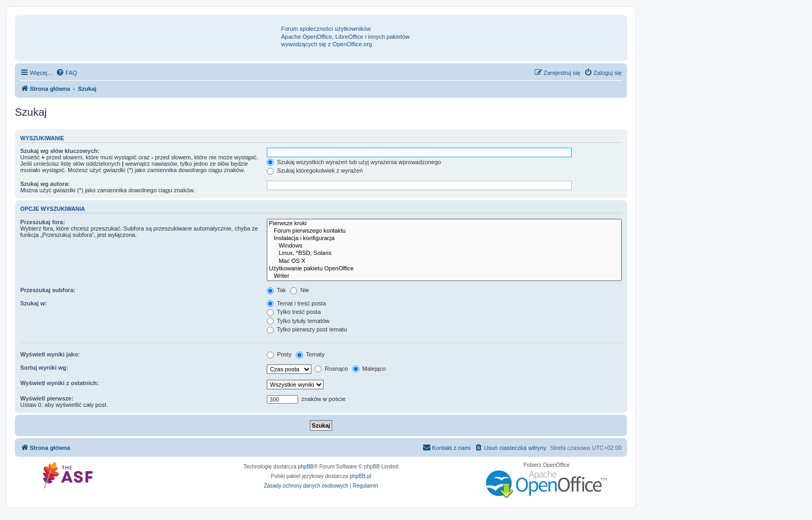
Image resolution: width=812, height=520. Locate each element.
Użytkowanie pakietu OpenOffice (444, 269)
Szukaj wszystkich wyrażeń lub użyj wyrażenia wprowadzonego (354, 162)
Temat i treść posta (296, 303)
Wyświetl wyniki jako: (50, 354)
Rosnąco (331, 369)
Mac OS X (444, 261)
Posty (279, 354)
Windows (444, 246)
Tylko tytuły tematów (298, 321)
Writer (444, 276)
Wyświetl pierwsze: (47, 398)
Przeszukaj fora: (43, 222)
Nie (300, 290)
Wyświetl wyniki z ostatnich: (60, 383)
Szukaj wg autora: (45, 184)
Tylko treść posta (294, 312)
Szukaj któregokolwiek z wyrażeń (315, 171)
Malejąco (369, 369)
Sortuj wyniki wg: (44, 368)
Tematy (310, 354)
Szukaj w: (33, 303)
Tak (276, 290)
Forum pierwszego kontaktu (444, 231)
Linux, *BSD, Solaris (444, 253)
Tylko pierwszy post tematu (307, 329)
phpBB (306, 467)
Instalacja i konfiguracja (444, 238)
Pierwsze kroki (444, 224)
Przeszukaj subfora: (48, 290)
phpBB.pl (361, 476)
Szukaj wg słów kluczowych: (60, 151)
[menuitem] (66, 73)
